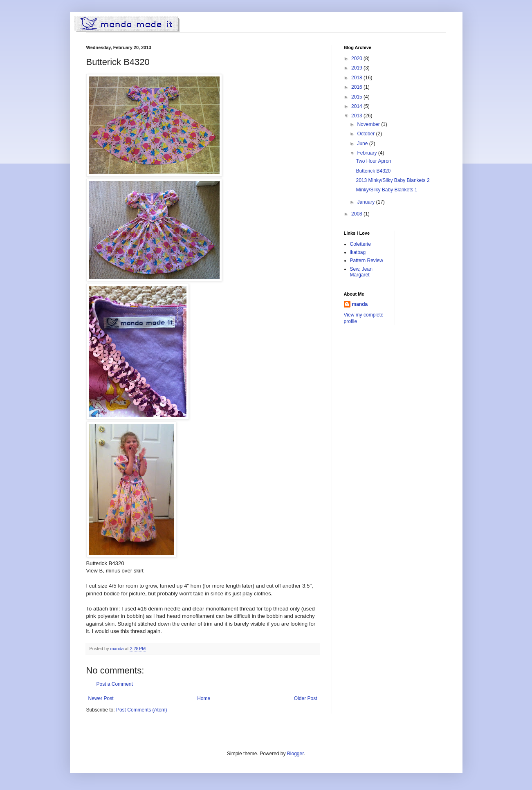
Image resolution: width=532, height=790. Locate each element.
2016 (357, 87)
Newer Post (101, 698)
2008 (357, 214)
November (369, 124)
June (363, 144)
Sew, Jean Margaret (361, 272)
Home (204, 698)
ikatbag (358, 252)
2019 (357, 68)
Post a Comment (115, 684)
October (366, 134)
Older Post (306, 698)
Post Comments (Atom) (142, 710)
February (367, 153)
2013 (357, 116)
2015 (357, 97)
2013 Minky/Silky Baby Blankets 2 (393, 180)
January (366, 202)
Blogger (295, 754)
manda (360, 304)
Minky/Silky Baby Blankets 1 (386, 190)
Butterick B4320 (373, 171)
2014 (357, 106)
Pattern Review (367, 260)
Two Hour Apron (373, 161)
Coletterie (360, 244)
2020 (357, 58)
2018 (357, 78)
